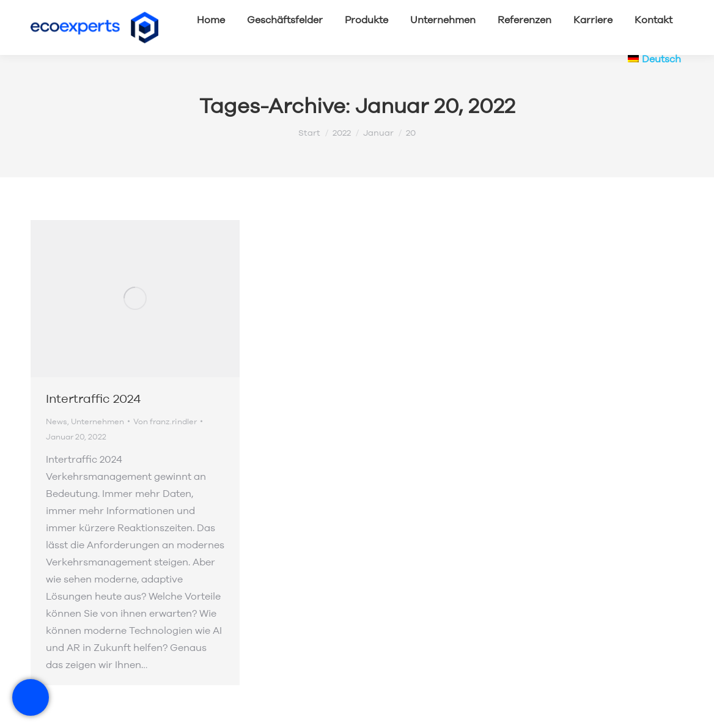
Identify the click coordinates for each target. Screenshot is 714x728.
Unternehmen (98, 421)
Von (165, 421)
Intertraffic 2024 (93, 398)
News (57, 421)
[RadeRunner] (31, 697)
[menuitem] (654, 59)
